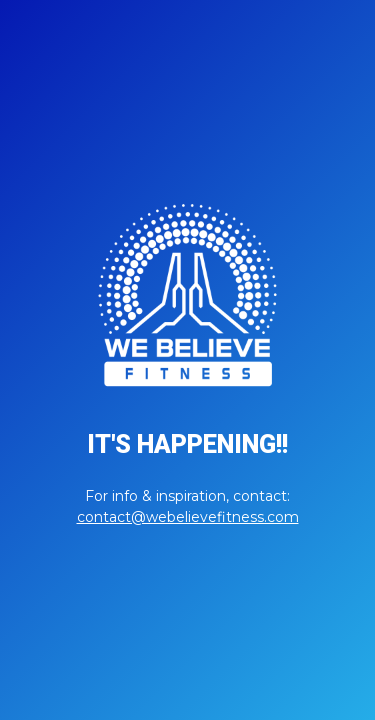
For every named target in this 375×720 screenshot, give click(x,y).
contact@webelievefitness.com (188, 517)
